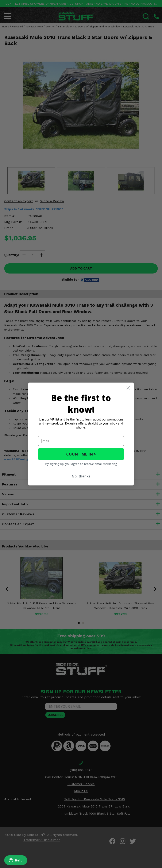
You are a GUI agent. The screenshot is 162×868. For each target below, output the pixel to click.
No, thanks (81, 476)
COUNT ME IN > (81, 454)
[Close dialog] (128, 388)
